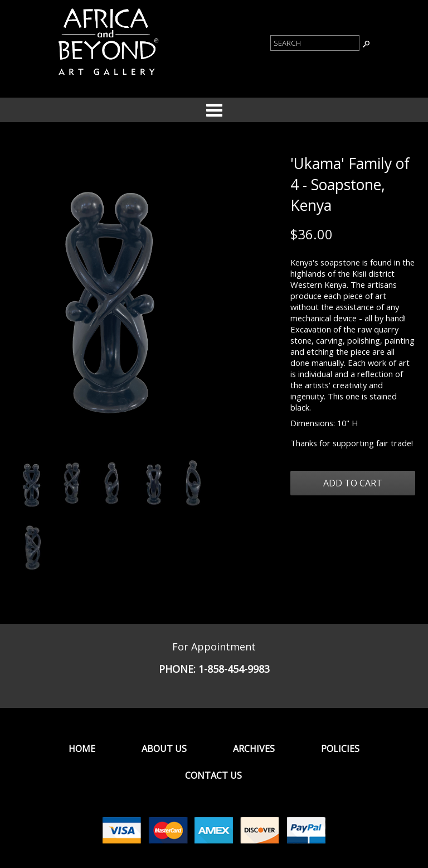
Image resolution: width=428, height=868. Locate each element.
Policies (340, 749)
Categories (214, 110)
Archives (254, 749)
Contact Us (213, 775)
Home (82, 749)
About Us (164, 749)
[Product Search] (315, 43)
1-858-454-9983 (234, 669)
